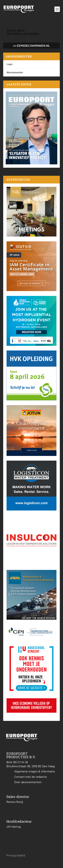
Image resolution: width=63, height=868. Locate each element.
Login (10, 64)
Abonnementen (15, 72)
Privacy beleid (16, 855)
